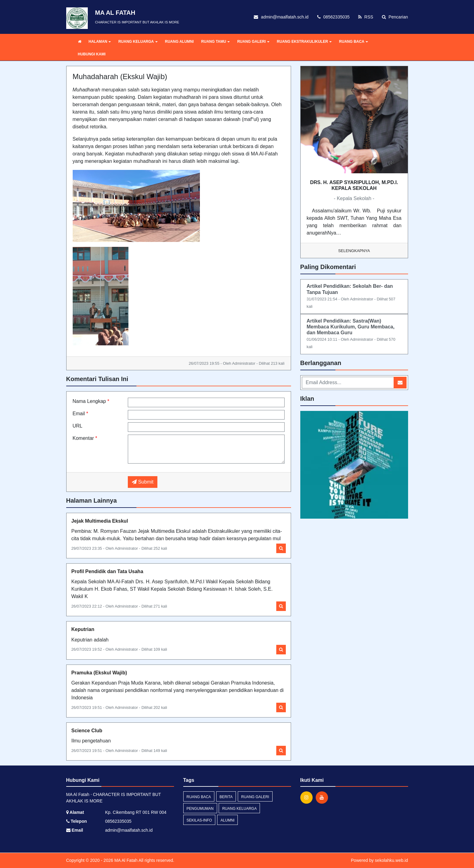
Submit (143, 482)
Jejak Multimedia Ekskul (100, 521)
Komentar (85, 438)
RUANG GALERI (253, 42)
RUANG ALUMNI (180, 42)
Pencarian (395, 17)
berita (226, 797)
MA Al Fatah (125, 860)
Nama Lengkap (91, 401)
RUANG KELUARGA (138, 42)
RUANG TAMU (215, 42)
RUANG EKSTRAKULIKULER (304, 42)
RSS (366, 17)
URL (78, 426)
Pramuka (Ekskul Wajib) (99, 673)
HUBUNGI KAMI (92, 54)
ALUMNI (227, 820)
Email (81, 414)
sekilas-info (199, 820)
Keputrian (83, 629)
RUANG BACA (354, 42)
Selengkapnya (354, 251)
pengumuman (200, 809)
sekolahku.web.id (391, 860)
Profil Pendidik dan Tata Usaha (107, 571)
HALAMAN (100, 42)
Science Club (87, 731)
